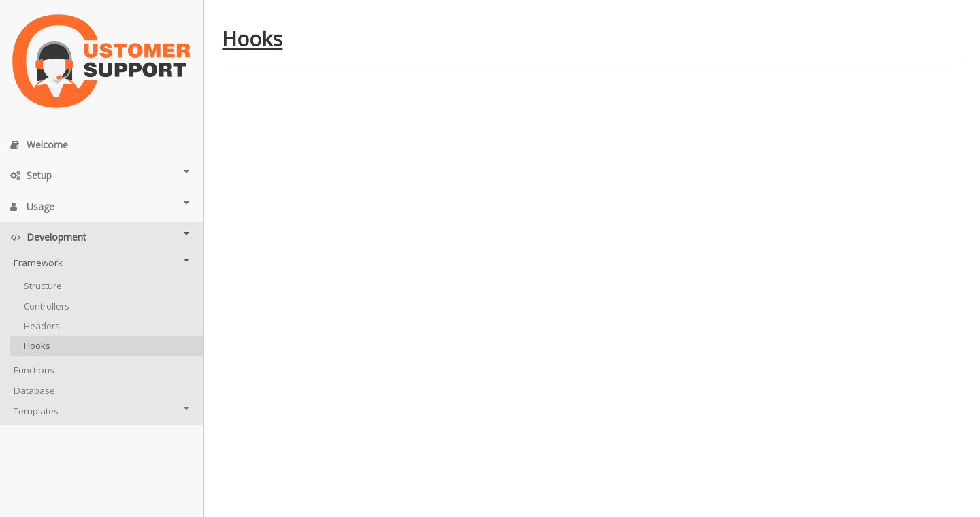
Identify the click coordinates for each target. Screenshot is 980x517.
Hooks (37, 346)
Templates (101, 411)
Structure (43, 286)
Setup (100, 174)
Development (100, 236)
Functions (34, 370)
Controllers (47, 306)
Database (34, 390)
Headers (42, 326)
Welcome (39, 145)
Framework (101, 262)
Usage (100, 205)
